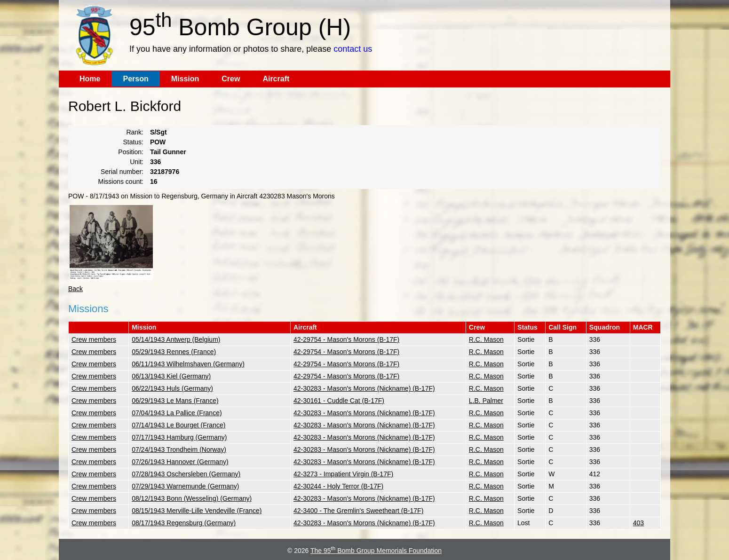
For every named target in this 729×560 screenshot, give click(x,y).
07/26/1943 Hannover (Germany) (180, 462)
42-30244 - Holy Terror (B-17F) (338, 486)
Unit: (137, 162)
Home (90, 79)
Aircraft (276, 79)
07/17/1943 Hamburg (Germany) (179, 437)
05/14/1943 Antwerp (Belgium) (176, 339)
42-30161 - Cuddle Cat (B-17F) (339, 401)
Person (135, 79)
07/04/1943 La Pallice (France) (177, 413)
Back (75, 289)
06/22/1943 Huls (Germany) (172, 388)
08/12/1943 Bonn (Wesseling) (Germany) (192, 498)
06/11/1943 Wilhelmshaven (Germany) (188, 364)
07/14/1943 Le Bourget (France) (178, 425)
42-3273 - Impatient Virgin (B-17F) (343, 474)
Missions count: (121, 181)
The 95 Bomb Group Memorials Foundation (376, 551)
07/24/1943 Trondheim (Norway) (179, 450)
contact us (353, 49)
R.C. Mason (486, 339)
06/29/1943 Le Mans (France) (175, 401)
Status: (133, 142)
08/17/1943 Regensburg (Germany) (184, 523)
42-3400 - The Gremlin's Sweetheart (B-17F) (358, 511)
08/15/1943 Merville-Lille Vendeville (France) (197, 511)
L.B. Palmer (486, 401)
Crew (231, 79)
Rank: (135, 132)
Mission (185, 79)
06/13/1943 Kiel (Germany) (171, 376)
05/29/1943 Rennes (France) (174, 352)
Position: (131, 152)
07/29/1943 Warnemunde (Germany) (185, 486)
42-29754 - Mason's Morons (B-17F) (346, 339)
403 (638, 523)
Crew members (94, 339)
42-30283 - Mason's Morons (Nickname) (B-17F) (364, 388)
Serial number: (122, 172)
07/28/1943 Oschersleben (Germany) (186, 474)
